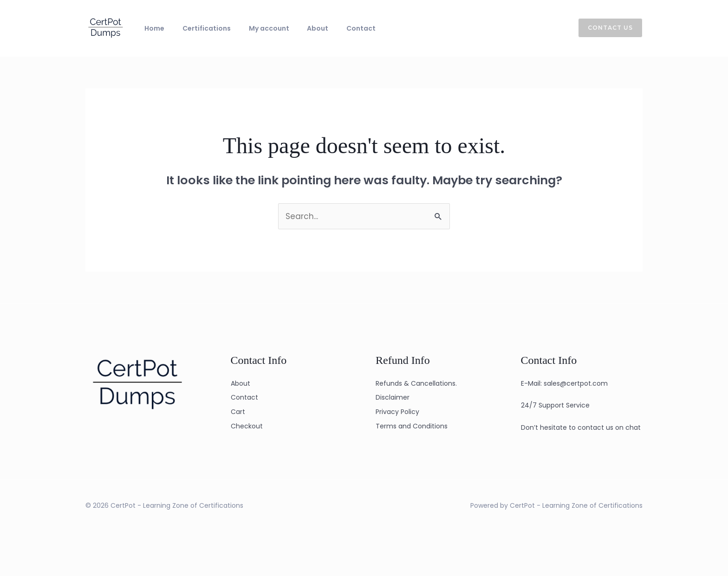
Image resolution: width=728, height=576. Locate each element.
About (294, 28)
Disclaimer (393, 397)
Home (151, 28)
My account (252, 28)
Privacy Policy (397, 412)
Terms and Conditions (412, 426)
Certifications (196, 28)
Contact (330, 28)
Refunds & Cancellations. (416, 383)
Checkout (247, 426)
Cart (238, 412)
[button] (605, 28)
